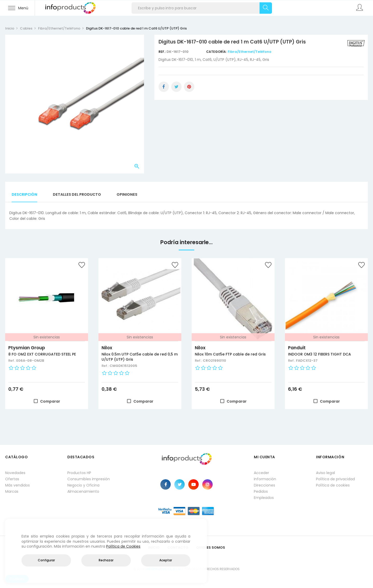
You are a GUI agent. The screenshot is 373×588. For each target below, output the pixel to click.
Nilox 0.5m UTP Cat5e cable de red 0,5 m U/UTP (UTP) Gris (140, 357)
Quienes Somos (211, 547)
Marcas (12, 491)
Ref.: (163, 52)
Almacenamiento (83, 491)
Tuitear (176, 87)
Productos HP (79, 473)
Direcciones (264, 485)
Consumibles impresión (89, 479)
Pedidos (261, 491)
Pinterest (189, 87)
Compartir (164, 87)
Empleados (264, 498)
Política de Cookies (123, 546)
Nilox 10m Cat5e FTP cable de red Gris (230, 354)
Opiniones (127, 194)
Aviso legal (325, 473)
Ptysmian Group (27, 348)
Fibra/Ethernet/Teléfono (250, 52)
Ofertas (12, 479)
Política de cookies (333, 485)
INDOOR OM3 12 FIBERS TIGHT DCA (320, 354)
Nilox (107, 348)
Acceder (261, 473)
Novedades (15, 473)
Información (265, 479)
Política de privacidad (335, 479)
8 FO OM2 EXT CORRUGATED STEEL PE (42, 354)
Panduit (297, 348)
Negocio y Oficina (83, 485)
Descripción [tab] (24, 194)
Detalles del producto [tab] (77, 194)
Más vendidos (17, 485)
